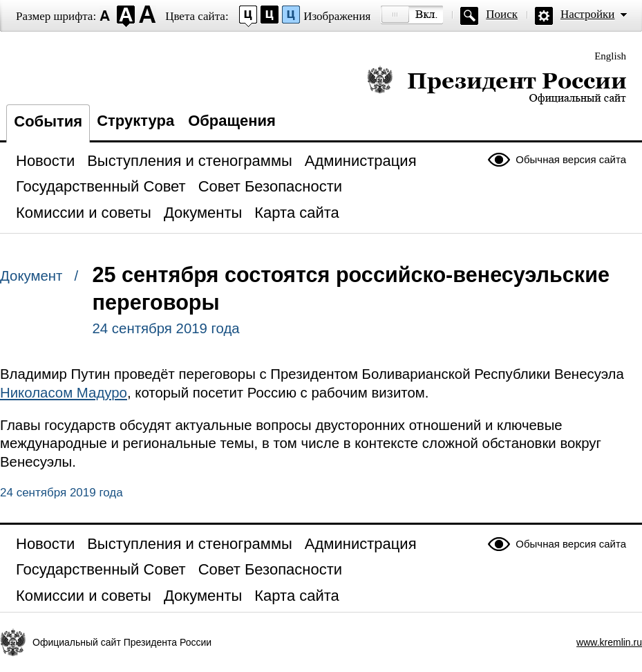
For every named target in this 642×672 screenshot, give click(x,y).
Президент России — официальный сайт (497, 85)
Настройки (587, 14)
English (610, 56)
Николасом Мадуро (64, 393)
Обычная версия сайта (571, 159)
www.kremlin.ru (609, 642)
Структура (135, 121)
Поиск (502, 14)
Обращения (232, 121)
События (48, 121)
